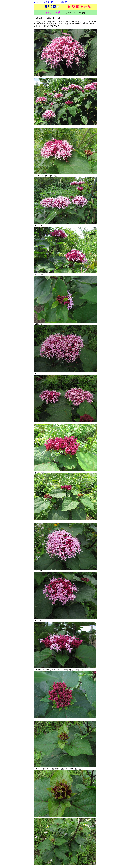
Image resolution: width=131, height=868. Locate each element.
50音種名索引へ (50, 2)
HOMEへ (37, 2)
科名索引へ (65, 2)
